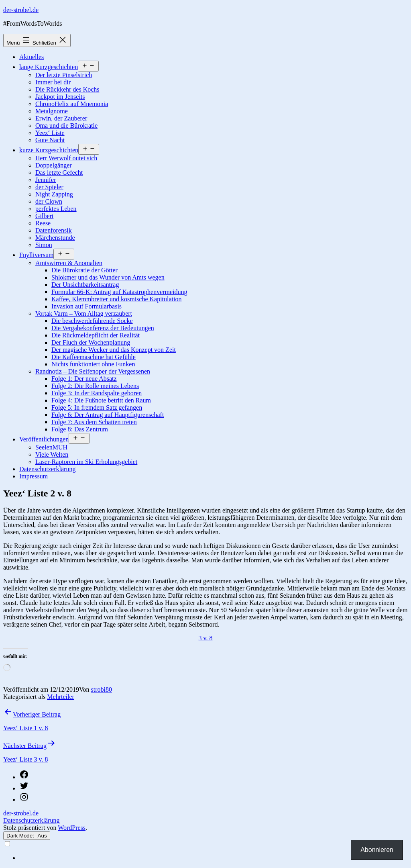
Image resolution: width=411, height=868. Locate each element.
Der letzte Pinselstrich (64, 75)
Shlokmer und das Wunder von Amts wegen (108, 277)
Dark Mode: (27, 836)
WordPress (72, 828)
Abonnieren (377, 850)
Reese (43, 223)
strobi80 (102, 689)
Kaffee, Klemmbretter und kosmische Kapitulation (117, 299)
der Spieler (49, 187)
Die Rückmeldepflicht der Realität (96, 335)
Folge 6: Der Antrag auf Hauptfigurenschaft (108, 415)
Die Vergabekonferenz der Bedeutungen (103, 328)
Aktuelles (32, 57)
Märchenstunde (55, 238)
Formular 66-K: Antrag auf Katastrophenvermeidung (119, 292)
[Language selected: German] (205, 851)
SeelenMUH (51, 447)
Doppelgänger (54, 165)
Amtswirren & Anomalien (69, 263)
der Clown (49, 201)
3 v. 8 (206, 638)
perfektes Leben (56, 209)
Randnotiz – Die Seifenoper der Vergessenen (93, 371)
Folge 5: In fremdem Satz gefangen (97, 407)
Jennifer (46, 180)
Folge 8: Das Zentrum (80, 429)
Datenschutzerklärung (47, 469)
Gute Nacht (50, 140)
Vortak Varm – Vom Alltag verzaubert (84, 314)
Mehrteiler (61, 697)
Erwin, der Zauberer (61, 118)
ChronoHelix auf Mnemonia (72, 104)
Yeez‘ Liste (50, 133)
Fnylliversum (36, 255)
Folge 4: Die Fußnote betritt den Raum (101, 400)
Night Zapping (54, 194)
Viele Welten (52, 454)
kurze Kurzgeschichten (49, 150)
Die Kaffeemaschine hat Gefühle (94, 357)
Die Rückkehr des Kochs (67, 89)
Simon (44, 245)
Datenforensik (54, 230)
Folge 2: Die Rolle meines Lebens (95, 386)
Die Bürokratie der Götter (84, 270)
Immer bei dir (53, 82)
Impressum (34, 476)
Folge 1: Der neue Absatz (84, 379)
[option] (214, 858)
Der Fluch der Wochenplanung (91, 342)
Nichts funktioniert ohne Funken (93, 364)
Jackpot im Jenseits (60, 97)
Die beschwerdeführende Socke (92, 321)
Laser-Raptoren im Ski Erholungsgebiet (86, 462)
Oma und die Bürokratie (66, 126)
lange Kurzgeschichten (49, 67)
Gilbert (44, 216)
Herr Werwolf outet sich (66, 158)
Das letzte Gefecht (59, 173)
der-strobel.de (21, 10)
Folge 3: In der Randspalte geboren (97, 393)
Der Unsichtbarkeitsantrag (85, 285)
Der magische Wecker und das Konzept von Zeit (114, 350)
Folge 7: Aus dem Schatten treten (94, 422)
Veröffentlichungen (44, 439)
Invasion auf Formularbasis (86, 306)
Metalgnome (52, 111)
